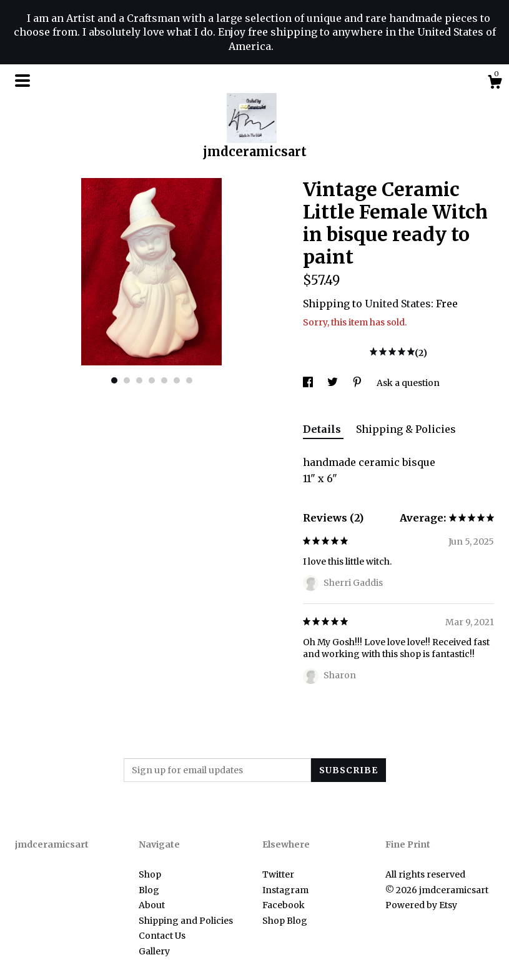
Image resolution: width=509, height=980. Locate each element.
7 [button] (189, 380)
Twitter (278, 874)
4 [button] (152, 380)
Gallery (154, 951)
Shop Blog (285, 921)
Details (323, 429)
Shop (150, 874)
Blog (149, 890)
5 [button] (164, 380)
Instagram (285, 890)
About (152, 905)
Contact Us (162, 936)
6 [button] (177, 380)
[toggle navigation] (22, 81)
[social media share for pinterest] (358, 383)
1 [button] (114, 380)
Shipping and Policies (186, 921)
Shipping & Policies (406, 429)
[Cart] (495, 84)
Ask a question (408, 383)
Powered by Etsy (421, 905)
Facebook (284, 905)
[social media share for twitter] (334, 383)
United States (398, 304)
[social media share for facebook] (309, 383)
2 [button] (127, 380)
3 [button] (139, 380)
